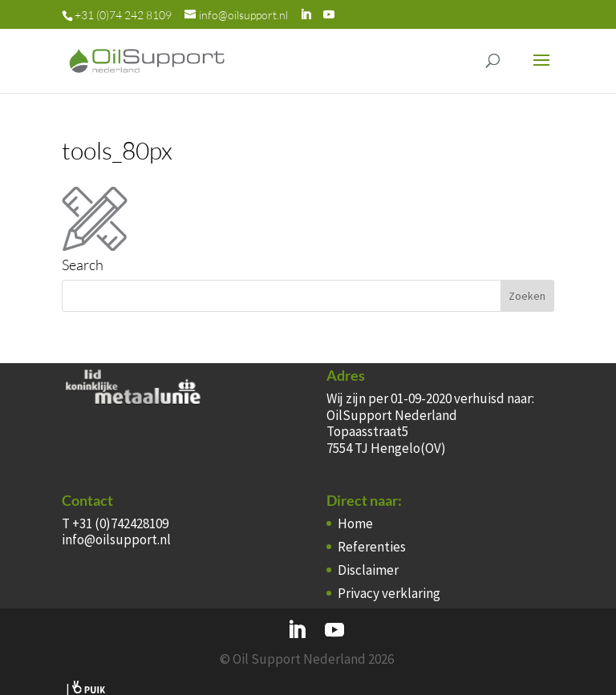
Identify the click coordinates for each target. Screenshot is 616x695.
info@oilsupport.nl (116, 539)
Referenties (372, 547)
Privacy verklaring (389, 593)
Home (355, 523)
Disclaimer (368, 570)
